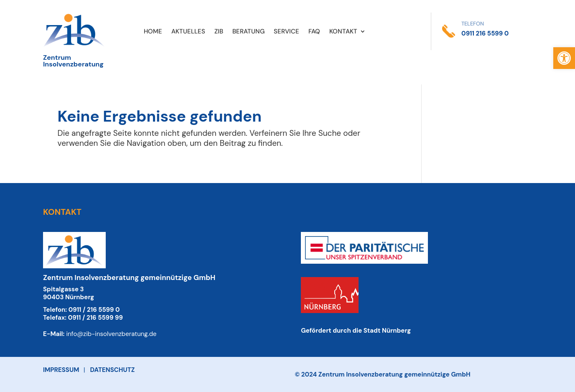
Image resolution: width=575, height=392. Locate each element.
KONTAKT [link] (343, 32)
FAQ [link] (314, 32)
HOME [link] (153, 32)
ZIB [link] (219, 32)
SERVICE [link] (286, 32)
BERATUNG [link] (248, 32)
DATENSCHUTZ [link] (113, 370)
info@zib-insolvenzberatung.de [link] (111, 334)
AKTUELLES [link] (188, 32)
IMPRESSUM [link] (61, 370)
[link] (564, 58)
